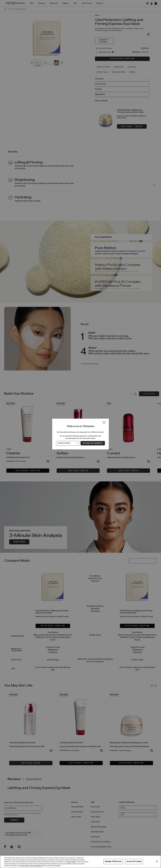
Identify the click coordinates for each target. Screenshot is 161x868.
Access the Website (93, 443)
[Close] (157, 861)
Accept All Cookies (134, 861)
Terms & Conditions (36, 866)
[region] (80, 862)
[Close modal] (104, 423)
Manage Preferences (113, 861)
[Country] (68, 443)
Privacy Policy (71, 862)
